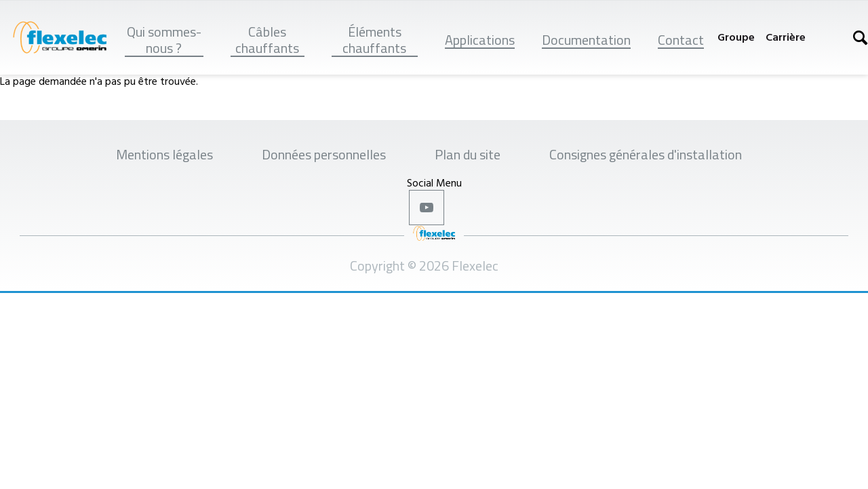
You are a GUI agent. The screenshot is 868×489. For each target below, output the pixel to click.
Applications (480, 40)
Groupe (736, 37)
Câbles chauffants (267, 40)
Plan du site (468, 154)
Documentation (586, 40)
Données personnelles (324, 154)
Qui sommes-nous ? (164, 40)
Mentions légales (164, 154)
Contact (681, 40)
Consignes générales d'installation (646, 154)
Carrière (786, 37)
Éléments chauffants (374, 40)
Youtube (427, 208)
